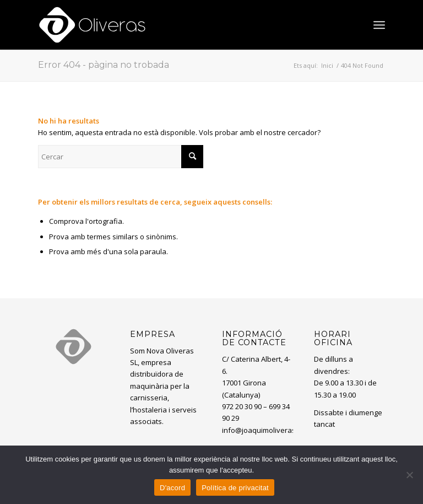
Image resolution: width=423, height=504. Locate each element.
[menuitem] (379, 25)
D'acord (172, 488)
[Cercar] (121, 157)
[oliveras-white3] (92, 25)
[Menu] (379, 25)
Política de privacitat (235, 488)
